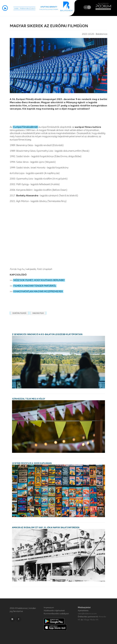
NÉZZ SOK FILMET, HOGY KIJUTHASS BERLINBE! (39, 280)
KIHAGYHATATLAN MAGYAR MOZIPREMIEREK (38, 291)
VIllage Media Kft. (91, 620)
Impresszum (49, 608)
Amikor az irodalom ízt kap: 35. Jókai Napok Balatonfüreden (46, 528)
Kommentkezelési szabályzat (56, 614)
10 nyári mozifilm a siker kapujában (32, 463)
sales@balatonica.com (87, 614)
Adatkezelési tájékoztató (54, 611)
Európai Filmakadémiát (25, 127)
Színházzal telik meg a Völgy (29, 399)
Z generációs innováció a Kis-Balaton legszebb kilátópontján (47, 334)
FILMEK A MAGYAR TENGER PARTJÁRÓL (35, 286)
